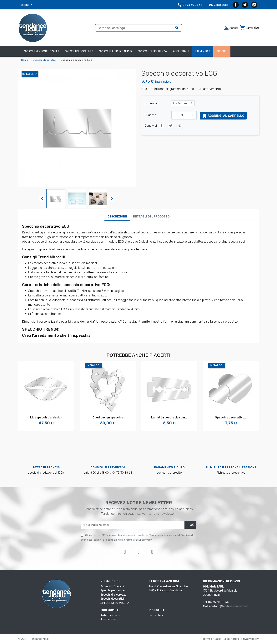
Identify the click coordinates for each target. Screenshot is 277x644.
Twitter (245, 5)
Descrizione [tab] (117, 217)
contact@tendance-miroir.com (229, 606)
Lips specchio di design (46, 418)
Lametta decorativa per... (169, 418)
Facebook (236, 5)
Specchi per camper (113, 590)
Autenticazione (110, 615)
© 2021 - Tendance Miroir (34, 639)
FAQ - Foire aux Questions (166, 590)
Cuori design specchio (108, 418)
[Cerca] (138, 28)
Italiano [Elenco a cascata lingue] (25, 5)
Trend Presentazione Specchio (168, 586)
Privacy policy (250, 639)
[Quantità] (184, 115)
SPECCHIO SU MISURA (115, 603)
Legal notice (232, 639)
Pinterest (180, 126)
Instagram (254, 5)
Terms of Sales (212, 639)
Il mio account (109, 619)
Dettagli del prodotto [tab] (151, 217)
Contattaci (219, 5)
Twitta (171, 126)
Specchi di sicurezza (113, 595)
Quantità (150, 115)
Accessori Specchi (112, 586)
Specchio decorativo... (231, 418)
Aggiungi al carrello (223, 116)
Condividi (161, 126)
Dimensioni (152, 103)
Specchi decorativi (112, 599)
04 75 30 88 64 (190, 5)
